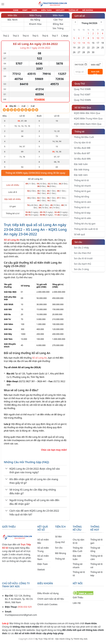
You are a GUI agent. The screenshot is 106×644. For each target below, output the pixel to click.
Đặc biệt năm (81, 177)
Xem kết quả (95, 74)
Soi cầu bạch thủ (83, 265)
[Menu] (3, 4)
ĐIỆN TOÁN (47, 11)
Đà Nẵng (35, 21)
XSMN (36, 11)
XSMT (27, 11)
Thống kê (79, 133)
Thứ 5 (35, 37)
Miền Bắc (12, 17)
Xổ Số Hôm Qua (83, 109)
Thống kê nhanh (82, 187)
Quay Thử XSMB (82, 91)
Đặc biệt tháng (82, 171)
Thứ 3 (16, 37)
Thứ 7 (55, 37)
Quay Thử (80, 85)
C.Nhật (65, 37)
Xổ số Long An (40, 359)
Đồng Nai (58, 26)
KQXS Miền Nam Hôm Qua (88, 126)
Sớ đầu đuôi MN (82, 160)
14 (84, 44)
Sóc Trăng (58, 30)
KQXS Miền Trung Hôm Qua (88, 120)
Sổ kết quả (79, 236)
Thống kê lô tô (81, 182)
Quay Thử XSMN (82, 102)
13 (79, 44)
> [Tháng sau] (101, 24)
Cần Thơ (58, 21)
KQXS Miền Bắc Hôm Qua (87, 115)
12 (74, 44)
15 (88, 44)
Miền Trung (35, 17)
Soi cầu (78, 244)
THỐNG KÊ (71, 11)
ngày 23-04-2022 (41, 49)
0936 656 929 (25, 609)
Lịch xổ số (80, 17)
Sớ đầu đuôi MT (82, 155)
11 (103, 40)
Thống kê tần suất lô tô (86, 231)
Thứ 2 (6, 37)
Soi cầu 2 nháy (81, 249)
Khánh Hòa (35, 26)
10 (98, 40)
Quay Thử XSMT (82, 96)
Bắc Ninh (13, 21)
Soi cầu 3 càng (81, 271)
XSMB (19, 11)
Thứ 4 (26, 37)
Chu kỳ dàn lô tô (82, 144)
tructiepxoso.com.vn (14, 255)
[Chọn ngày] (81, 66)
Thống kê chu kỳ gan (85, 225)
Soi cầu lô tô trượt (83, 260)
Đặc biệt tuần (81, 166)
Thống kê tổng (82, 198)
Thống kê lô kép (82, 214)
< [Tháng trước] (76, 24)
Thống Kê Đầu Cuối (84, 139)
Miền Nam (58, 17)
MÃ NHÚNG (84, 11)
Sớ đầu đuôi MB (82, 150)
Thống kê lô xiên (83, 220)
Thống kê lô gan (82, 193)
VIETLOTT (59, 11)
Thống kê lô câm (83, 204)
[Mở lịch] (86, 66)
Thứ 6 (45, 37)
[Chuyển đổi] (6, 470)
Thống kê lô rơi (82, 209)
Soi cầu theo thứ (82, 255)
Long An (25, 49)
